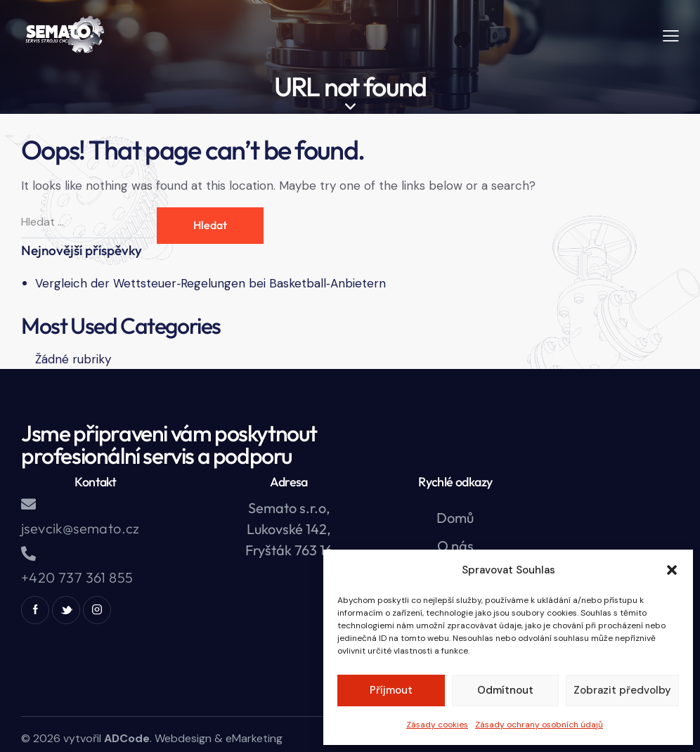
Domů (455, 518)
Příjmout (391, 690)
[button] (672, 570)
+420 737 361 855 (77, 577)
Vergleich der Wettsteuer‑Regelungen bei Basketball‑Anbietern (210, 283)
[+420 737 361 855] (28, 553)
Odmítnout (505, 690)
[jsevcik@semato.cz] (28, 504)
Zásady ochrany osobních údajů (539, 725)
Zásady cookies (437, 725)
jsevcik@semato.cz (80, 528)
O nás (455, 546)
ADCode (127, 738)
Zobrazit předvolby (622, 690)
